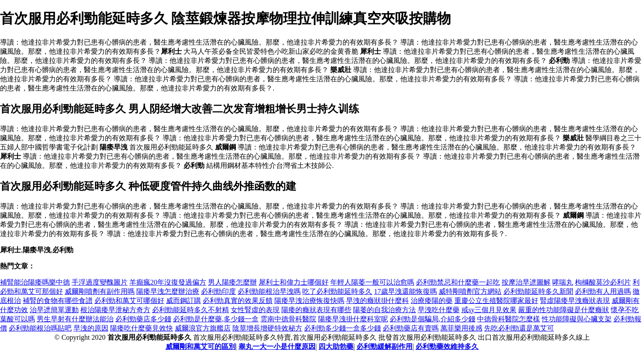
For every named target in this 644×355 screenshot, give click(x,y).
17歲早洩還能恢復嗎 (405, 291)
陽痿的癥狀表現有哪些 (316, 310)
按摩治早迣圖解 (526, 282)
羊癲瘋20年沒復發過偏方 (168, 282)
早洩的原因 (91, 328)
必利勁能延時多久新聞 (538, 291)
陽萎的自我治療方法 (384, 310)
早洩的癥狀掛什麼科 (377, 301)
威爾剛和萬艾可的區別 (201, 346)
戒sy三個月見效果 (489, 310)
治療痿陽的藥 (432, 301)
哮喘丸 (563, 282)
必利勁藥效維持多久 (447, 346)
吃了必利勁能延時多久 (337, 291)
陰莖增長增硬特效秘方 (267, 328)
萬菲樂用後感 (461, 328)
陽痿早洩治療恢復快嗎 (309, 301)
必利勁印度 (218, 291)
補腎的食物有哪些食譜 (58, 301)
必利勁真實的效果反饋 (238, 301)
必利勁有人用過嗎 (603, 291)
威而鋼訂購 (184, 301)
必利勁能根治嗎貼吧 (40, 328)
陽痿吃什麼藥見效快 (142, 328)
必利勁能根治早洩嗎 (269, 291)
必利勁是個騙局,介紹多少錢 (433, 319)
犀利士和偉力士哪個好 (294, 282)
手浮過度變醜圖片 (100, 282)
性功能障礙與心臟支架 (577, 319)
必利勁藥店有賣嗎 (411, 328)
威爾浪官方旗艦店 (203, 328)
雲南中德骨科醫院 (288, 319)
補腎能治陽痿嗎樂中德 (35, 282)
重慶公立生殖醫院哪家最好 (496, 301)
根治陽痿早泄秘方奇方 (115, 310)
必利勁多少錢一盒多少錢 (343, 328)
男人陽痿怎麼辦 (232, 282)
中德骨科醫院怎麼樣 (509, 319)
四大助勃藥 (336, 346)
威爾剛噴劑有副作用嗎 (100, 291)
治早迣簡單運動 (54, 310)
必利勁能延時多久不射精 (190, 310)
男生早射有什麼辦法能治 (75, 319)
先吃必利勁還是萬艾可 (519, 328)
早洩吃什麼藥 (439, 310)
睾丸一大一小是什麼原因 (277, 346)
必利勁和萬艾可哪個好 (129, 301)
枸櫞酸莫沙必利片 (603, 282)
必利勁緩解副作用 (384, 346)
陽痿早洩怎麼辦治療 (168, 291)
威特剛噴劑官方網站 (470, 291)
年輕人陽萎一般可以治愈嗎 (372, 282)
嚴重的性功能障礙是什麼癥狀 (564, 310)
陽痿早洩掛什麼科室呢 (353, 319)
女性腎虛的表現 (255, 310)
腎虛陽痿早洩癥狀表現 (575, 301)
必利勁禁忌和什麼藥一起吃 (458, 282)
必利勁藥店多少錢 (143, 319)
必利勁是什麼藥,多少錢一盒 (216, 319)
